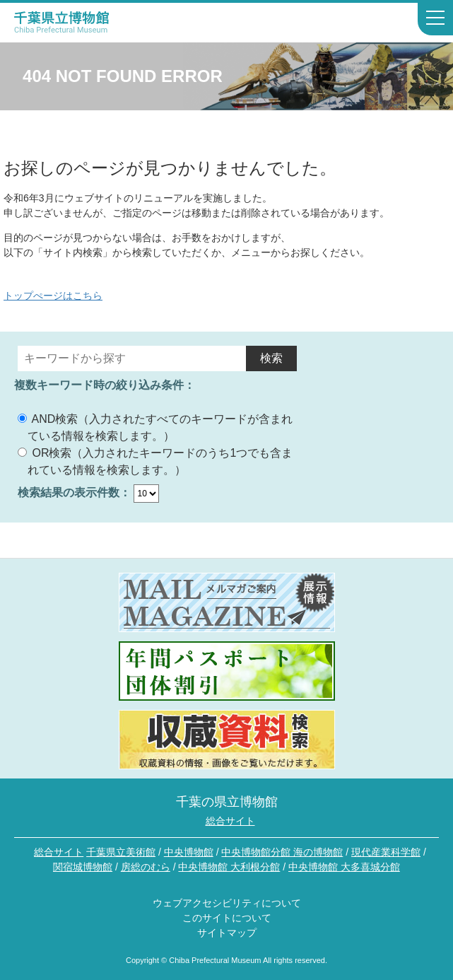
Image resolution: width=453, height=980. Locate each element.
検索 (271, 358)
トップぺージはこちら (53, 296)
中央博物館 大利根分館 (229, 867)
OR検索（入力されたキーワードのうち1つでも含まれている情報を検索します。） (155, 461)
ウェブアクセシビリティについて (227, 903)
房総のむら (146, 867)
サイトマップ (227, 933)
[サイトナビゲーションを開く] (435, 19)
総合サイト (230, 821)
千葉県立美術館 (121, 852)
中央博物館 (189, 852)
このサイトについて (227, 918)
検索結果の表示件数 (69, 492)
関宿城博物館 (83, 867)
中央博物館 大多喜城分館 (344, 867)
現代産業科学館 (386, 852)
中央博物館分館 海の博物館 (282, 852)
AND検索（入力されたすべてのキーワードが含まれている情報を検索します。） (155, 427)
